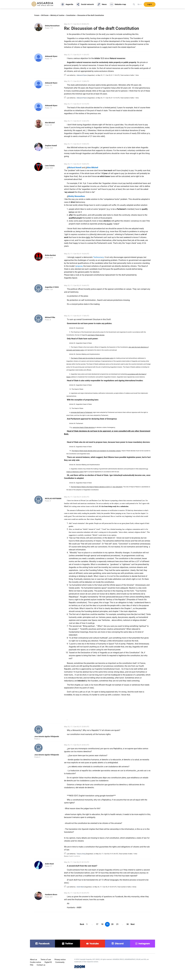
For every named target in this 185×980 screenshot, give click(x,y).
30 (128, 924)
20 (112, 924)
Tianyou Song (81, 854)
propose (79, 266)
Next (133, 924)
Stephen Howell (51, 146)
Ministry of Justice (57, 15)
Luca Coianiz (50, 166)
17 (97, 924)
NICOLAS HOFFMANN (53, 498)
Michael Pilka (50, 317)
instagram (144, 944)
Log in (150, 5)
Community (60, 962)
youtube (94, 944)
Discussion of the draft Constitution (91, 15)
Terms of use (46, 960)
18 (102, 924)
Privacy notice (60, 960)
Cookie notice (36, 962)
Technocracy (98, 257)
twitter (69, 944)
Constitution (71, 15)
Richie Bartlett (50, 255)
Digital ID (48, 962)
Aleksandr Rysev (51, 56)
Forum (37, 15)
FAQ (32, 965)
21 (117, 924)
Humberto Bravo (51, 895)
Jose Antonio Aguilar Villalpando (47, 736)
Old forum (45, 15)
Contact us (41, 965)
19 (107, 924)
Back (82, 924)
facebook (44, 944)
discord (119, 944)
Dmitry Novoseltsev (52, 26)
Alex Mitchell (50, 123)
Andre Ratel (49, 864)
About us (34, 960)
